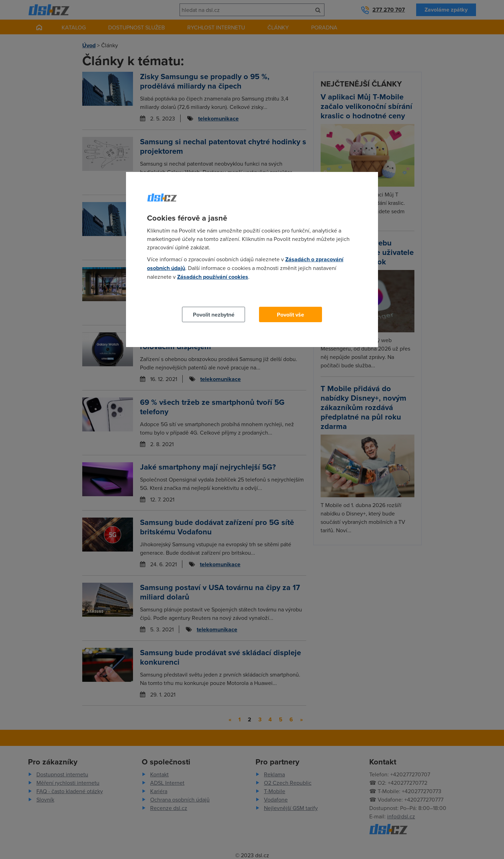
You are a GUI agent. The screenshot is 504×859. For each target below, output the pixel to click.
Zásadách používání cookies (213, 277)
